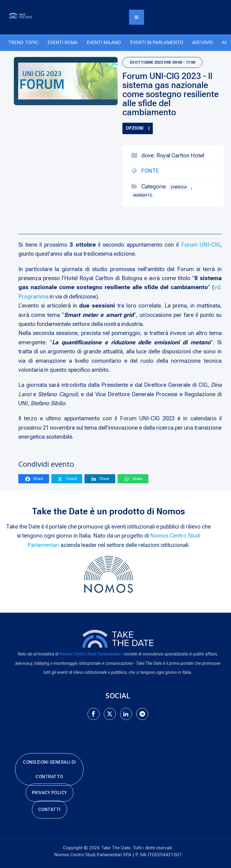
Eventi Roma (63, 43)
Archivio (203, 43)
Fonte (150, 171)
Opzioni (138, 128)
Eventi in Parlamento (157, 43)
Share (34, 479)
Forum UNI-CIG (201, 245)
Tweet (67, 479)
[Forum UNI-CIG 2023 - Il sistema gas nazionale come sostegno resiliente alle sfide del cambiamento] (66, 81)
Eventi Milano (104, 43)
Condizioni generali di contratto (49, 769)
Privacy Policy (49, 793)
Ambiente (143, 195)
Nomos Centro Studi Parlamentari (90, 654)
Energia (179, 187)
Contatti (49, 810)
